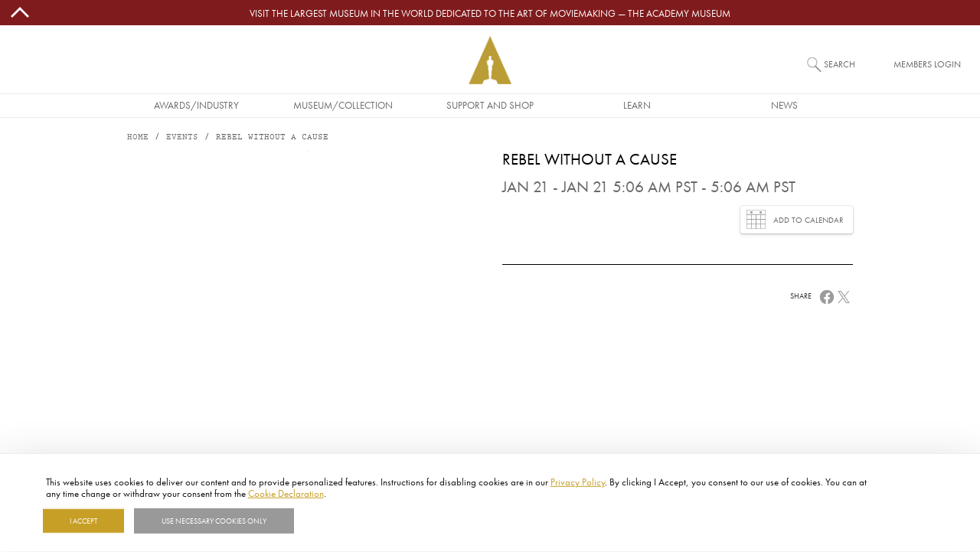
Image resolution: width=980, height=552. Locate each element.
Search (840, 64)
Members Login (927, 64)
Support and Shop (490, 105)
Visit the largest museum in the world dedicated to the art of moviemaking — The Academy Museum (490, 13)
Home (138, 137)
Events (182, 137)
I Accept (83, 521)
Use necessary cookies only (214, 521)
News (784, 105)
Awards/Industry (196, 105)
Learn (637, 105)
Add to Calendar (795, 219)
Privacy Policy (578, 482)
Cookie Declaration (286, 493)
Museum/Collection (343, 105)
